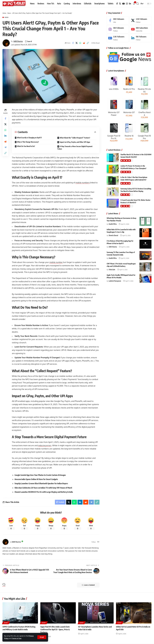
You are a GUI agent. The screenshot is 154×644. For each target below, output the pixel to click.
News (9, 13)
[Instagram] (127, 4)
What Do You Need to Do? (26, 146)
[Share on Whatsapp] (80, 43)
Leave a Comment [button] (88, 585)
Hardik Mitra (113, 224)
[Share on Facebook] (73, 43)
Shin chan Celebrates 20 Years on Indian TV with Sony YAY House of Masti (43, 488)
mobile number (56, 262)
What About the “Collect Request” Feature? (75, 138)
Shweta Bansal (113, 235)
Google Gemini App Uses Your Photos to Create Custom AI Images (40, 475)
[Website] (98, 542)
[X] (120, 4)
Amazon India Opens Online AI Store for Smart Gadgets (36, 479)
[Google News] (118, 38)
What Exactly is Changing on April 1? (29, 138)
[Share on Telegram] (5, 147)
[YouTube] (123, 4)
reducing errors (45, 445)
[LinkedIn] (130, 4)
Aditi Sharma (18, 41)
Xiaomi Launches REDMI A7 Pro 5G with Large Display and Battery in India (44, 492)
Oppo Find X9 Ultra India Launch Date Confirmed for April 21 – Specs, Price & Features (55, 630)
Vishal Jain (112, 270)
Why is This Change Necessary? (28, 142)
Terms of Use (17, 638)
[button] (42, 637)
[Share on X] (77, 43)
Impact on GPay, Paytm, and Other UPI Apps (75, 142)
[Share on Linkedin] (5, 136)
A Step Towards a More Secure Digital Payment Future (75, 148)
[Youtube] (140, 29)
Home (4, 13)
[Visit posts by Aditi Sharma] (6, 43)
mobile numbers (83, 183)
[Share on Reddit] (84, 43)
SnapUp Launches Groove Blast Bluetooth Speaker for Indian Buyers (41, 483)
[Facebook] (117, 4)
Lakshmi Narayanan (115, 281)
